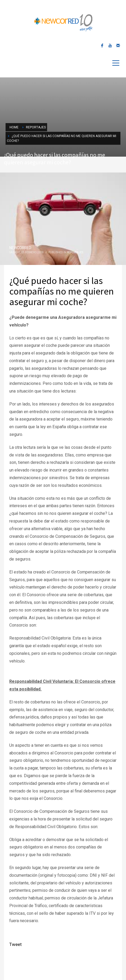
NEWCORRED (20, 248)
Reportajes (75, 252)
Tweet (15, 944)
